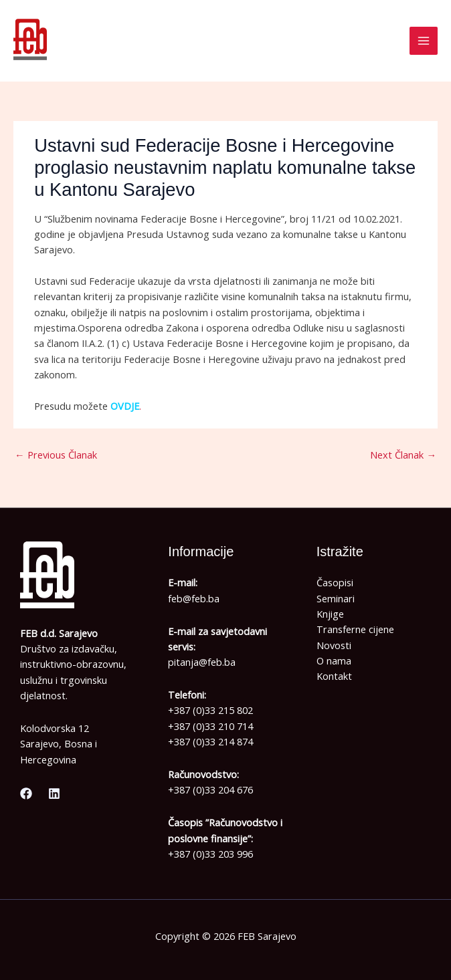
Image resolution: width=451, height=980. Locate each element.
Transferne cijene (355, 629)
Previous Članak (56, 455)
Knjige (330, 614)
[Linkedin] (54, 793)
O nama (334, 660)
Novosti (334, 645)
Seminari (336, 598)
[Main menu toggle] (424, 41)
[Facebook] (26, 793)
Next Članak (403, 455)
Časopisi (335, 582)
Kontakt (334, 676)
